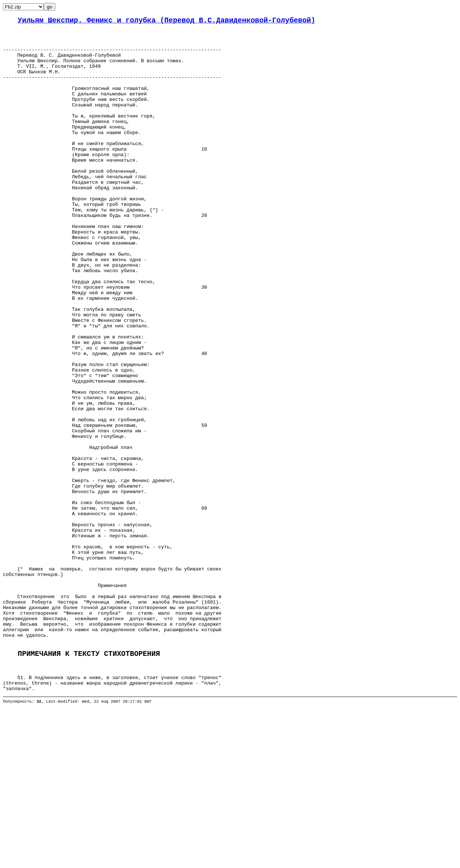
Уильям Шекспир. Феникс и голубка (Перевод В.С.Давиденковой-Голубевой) (166, 22)
